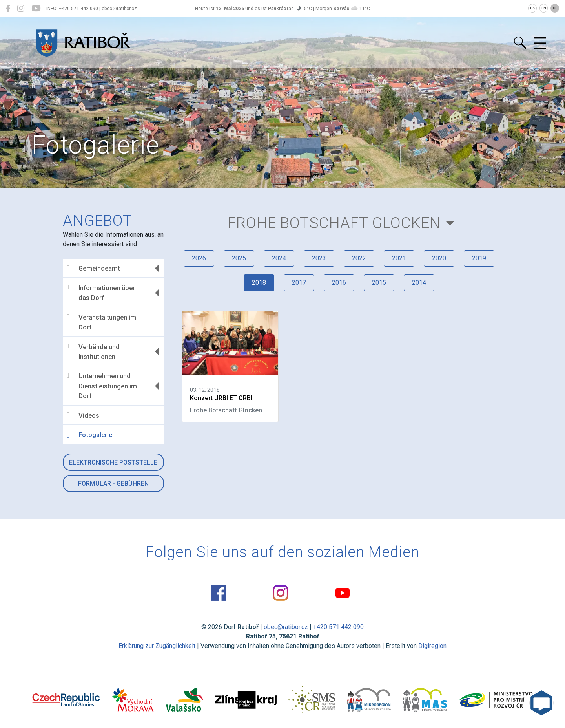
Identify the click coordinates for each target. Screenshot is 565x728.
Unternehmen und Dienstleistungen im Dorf (102, 386)
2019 (479, 258)
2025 (239, 258)
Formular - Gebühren (113, 484)
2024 (279, 258)
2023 (319, 258)
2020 (439, 258)
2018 (259, 283)
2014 (419, 283)
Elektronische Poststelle (113, 462)
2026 (199, 258)
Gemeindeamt (93, 269)
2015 (379, 283)
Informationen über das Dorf (101, 293)
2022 (359, 258)
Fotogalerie (89, 435)
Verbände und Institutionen (93, 351)
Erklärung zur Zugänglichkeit (157, 646)
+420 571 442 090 (338, 627)
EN (544, 8)
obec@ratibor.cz (286, 627)
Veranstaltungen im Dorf (101, 322)
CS (532, 8)
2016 (339, 283)
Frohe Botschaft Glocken (334, 223)
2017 (299, 283)
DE (555, 8)
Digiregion (432, 646)
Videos (83, 415)
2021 (399, 258)
